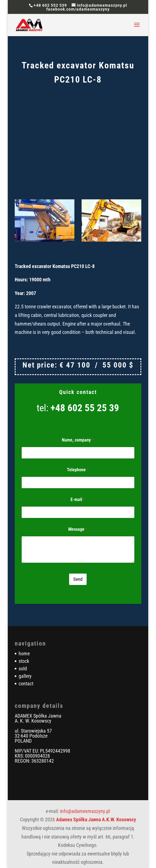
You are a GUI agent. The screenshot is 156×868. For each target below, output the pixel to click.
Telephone (78, 470)
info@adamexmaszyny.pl (85, 811)
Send (78, 579)
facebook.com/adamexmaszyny (78, 9)
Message (78, 529)
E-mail (78, 499)
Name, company (78, 440)
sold (23, 669)
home (24, 654)
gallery (25, 676)
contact (26, 684)
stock (24, 661)
